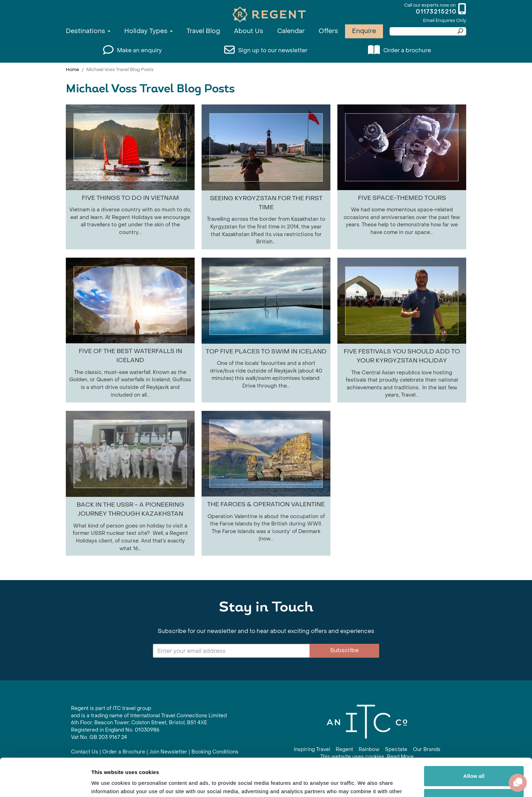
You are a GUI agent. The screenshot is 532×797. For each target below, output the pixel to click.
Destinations (88, 31)
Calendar (291, 31)
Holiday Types (148, 31)
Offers (328, 31)
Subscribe (344, 650)
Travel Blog (203, 31)
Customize (474, 763)
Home (72, 69)
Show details (107, 783)
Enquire (364, 31)
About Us (249, 31)
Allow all (474, 740)
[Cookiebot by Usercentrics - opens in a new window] (45, 783)
